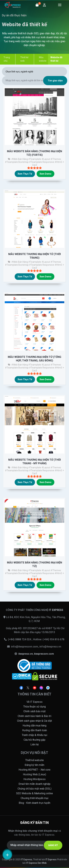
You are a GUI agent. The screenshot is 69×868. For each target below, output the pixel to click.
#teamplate (35, 159)
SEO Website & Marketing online (35, 793)
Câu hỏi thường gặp (35, 740)
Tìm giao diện (55, 81)
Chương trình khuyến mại (34, 798)
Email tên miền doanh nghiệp (35, 784)
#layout (46, 159)
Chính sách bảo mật (35, 711)
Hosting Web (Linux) (34, 774)
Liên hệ (34, 745)
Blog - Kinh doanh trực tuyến (35, 803)
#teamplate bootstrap (17, 162)
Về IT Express (34, 702)
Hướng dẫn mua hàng (35, 726)
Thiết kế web (24, 59)
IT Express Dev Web (36, 863)
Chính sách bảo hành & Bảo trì (34, 716)
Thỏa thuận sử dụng (34, 707)
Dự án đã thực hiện (14, 15)
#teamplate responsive (42, 162)
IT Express (27, 859)
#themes (56, 159)
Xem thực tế (25, 174)
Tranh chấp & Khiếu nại (34, 735)
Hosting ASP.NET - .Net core (34, 770)
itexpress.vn (26, 654)
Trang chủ (7, 59)
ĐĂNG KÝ (53, 845)
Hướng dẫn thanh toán (34, 730)
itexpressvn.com (44, 654)
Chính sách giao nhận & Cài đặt (34, 721)
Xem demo (45, 174)
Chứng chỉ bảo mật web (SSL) (34, 789)
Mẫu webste (43, 59)
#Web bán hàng (20, 159)
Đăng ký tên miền (34, 765)
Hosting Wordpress (35, 779)
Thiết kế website (35, 760)
